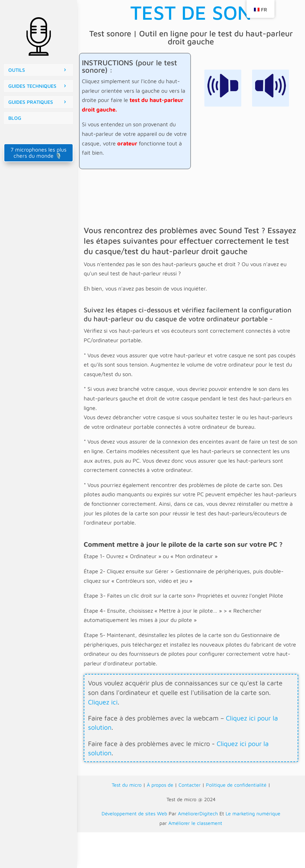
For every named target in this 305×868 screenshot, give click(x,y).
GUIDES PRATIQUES (31, 102)
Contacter (190, 785)
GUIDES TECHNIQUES (32, 86)
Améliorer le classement (195, 823)
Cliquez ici (103, 702)
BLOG (15, 118)
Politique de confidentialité (236, 785)
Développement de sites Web (134, 813)
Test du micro (127, 785)
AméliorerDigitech (198, 813)
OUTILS (17, 70)
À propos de (160, 785)
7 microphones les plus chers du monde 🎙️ (38, 153)
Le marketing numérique (253, 813)
